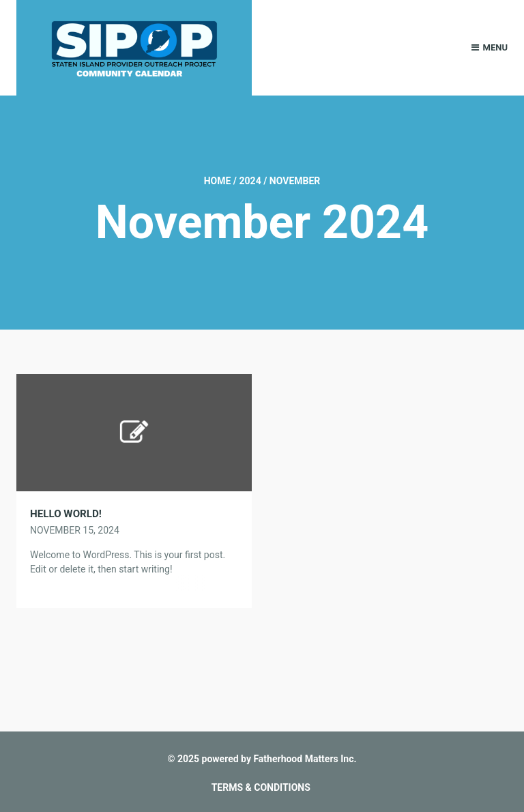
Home (218, 181)
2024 (250, 181)
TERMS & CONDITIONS (261, 787)
